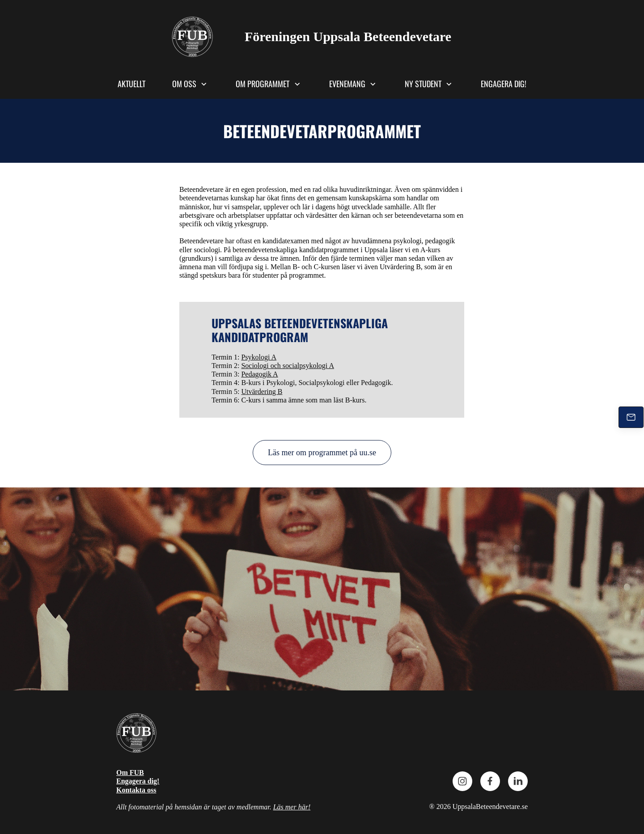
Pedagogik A (259, 374)
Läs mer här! (292, 807)
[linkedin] (518, 781)
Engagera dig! (138, 781)
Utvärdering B (262, 392)
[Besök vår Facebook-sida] (490, 781)
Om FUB (130, 773)
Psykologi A (259, 357)
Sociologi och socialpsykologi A (288, 366)
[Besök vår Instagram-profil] (462, 781)
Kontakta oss (136, 790)
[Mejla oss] (631, 417)
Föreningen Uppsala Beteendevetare (348, 36)
